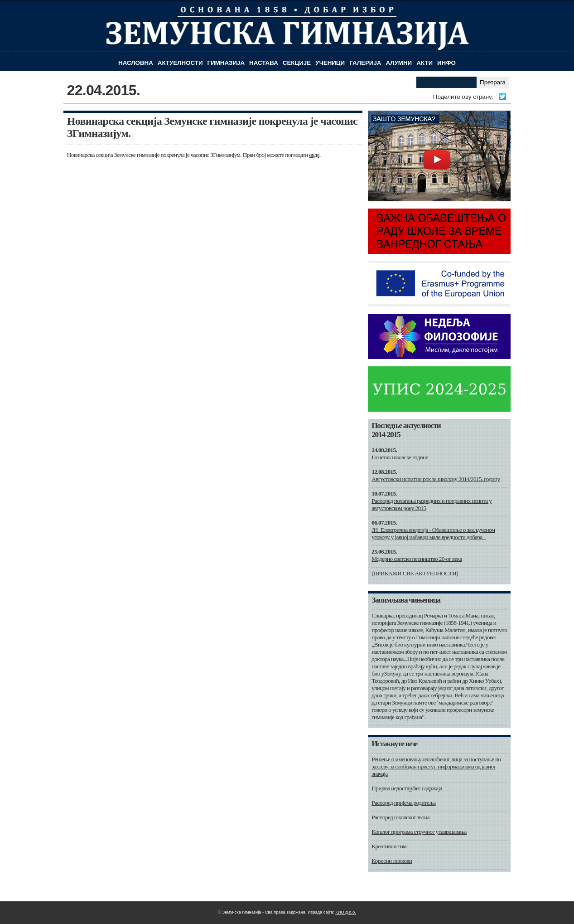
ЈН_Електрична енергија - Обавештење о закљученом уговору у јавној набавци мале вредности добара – (433, 533)
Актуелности (180, 63)
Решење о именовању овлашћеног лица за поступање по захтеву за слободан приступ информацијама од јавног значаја (436, 766)
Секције (297, 63)
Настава (264, 63)
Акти (424, 63)
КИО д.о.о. (346, 912)
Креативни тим (389, 846)
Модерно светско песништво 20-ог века (417, 559)
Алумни (399, 63)
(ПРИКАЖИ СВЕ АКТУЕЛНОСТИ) (415, 573)
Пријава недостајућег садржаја (407, 788)
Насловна (136, 63)
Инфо (446, 63)
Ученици (330, 63)
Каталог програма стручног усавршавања (419, 832)
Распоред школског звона (400, 817)
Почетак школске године (400, 457)
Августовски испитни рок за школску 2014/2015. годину (436, 479)
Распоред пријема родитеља (403, 803)
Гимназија (226, 63)
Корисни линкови (392, 861)
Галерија (365, 63)
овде (314, 155)
